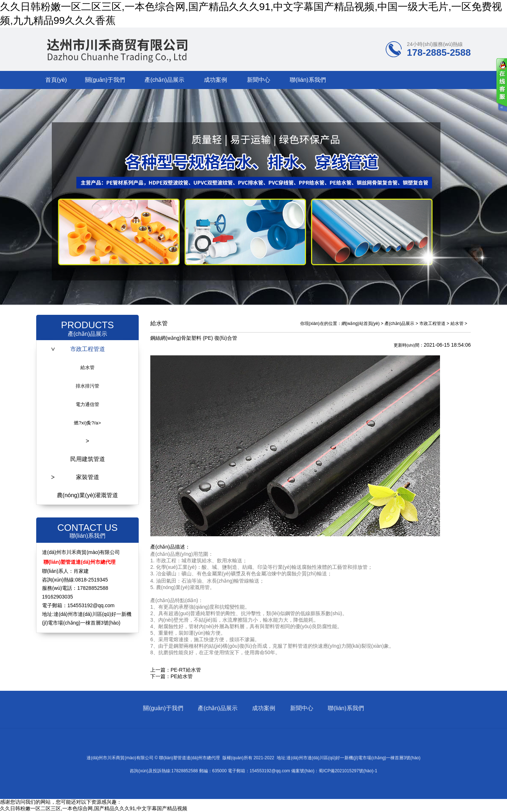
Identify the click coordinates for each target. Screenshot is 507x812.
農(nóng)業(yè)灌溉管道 (88, 495)
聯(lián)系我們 (308, 80)
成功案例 (215, 80)
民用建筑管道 (88, 459)
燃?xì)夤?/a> (87, 423)
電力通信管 (87, 404)
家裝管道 (88, 477)
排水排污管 (87, 386)
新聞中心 (259, 80)
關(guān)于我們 (105, 80)
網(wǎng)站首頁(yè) (361, 323)
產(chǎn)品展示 (164, 80)
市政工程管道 (88, 349)
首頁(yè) (56, 80)
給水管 (87, 367)
